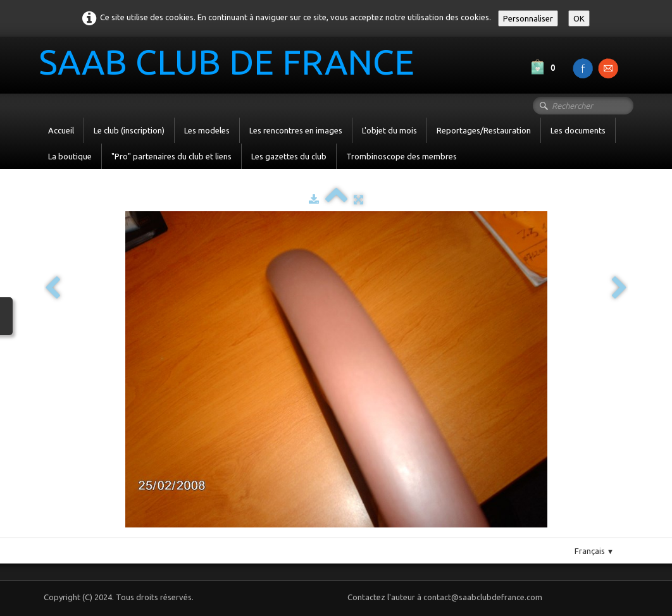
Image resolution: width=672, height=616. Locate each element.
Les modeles (207, 130)
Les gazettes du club (289, 156)
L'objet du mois (389, 130)
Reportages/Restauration (484, 130)
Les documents (578, 130)
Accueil (61, 130)
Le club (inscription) (129, 130)
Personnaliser (528, 18)
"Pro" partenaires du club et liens (171, 156)
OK (579, 18)
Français (594, 551)
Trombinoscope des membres (401, 156)
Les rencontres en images (296, 130)
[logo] (231, 64)
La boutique (70, 156)
